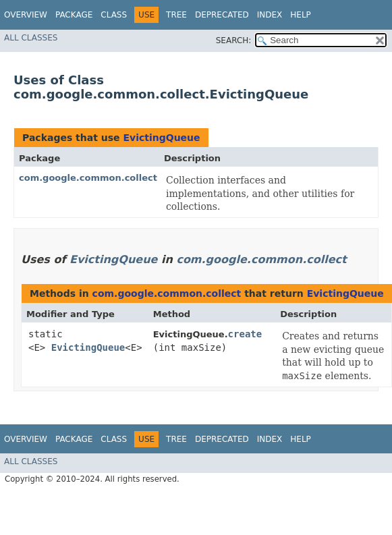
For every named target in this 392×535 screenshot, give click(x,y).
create (245, 334)
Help (301, 15)
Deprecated (222, 15)
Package (74, 15)
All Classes (31, 38)
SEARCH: (234, 40)
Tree (176, 15)
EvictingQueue (161, 138)
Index (270, 15)
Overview (26, 15)
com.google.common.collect (88, 178)
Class (114, 15)
